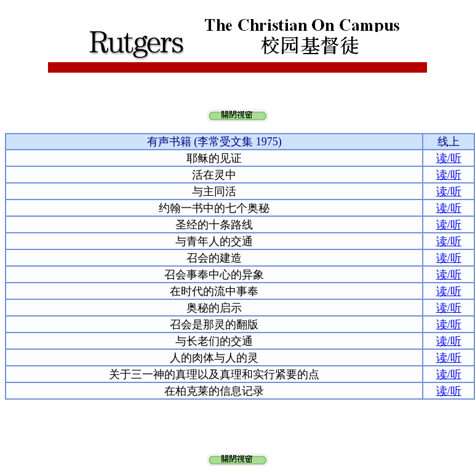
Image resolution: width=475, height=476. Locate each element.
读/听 (449, 158)
